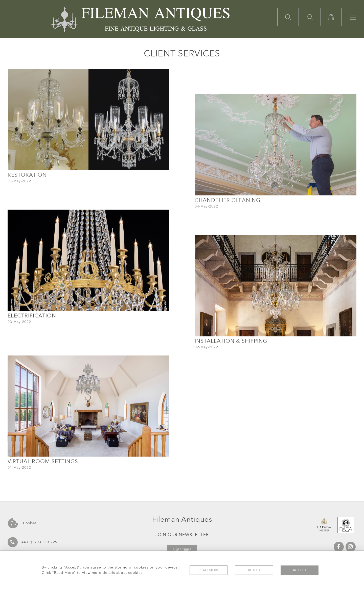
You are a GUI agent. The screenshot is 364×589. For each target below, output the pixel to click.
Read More (209, 570)
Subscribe (182, 550)
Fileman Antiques (182, 519)
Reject (254, 570)
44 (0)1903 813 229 (32, 542)
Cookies (22, 523)
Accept (300, 570)
